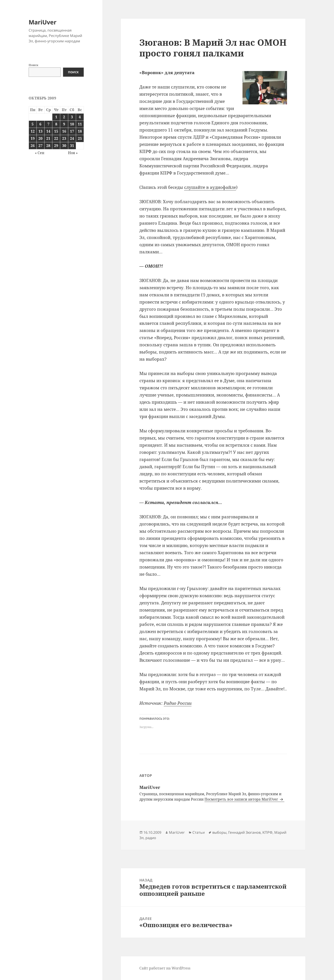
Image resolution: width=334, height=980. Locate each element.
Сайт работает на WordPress (165, 968)
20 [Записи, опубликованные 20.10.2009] (40, 138)
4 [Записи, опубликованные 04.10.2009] (80, 117)
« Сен (40, 153)
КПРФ (267, 832)
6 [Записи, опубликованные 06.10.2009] (40, 124)
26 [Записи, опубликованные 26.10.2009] (33, 146)
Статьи (199, 832)
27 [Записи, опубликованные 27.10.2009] (40, 146)
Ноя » (73, 153)
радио (151, 838)
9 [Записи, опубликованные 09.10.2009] (64, 124)
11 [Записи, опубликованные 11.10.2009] (80, 124)
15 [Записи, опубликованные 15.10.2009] (56, 131)
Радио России (178, 703)
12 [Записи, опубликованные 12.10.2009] (33, 131)
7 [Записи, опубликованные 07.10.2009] (48, 124)
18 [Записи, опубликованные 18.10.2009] (80, 131)
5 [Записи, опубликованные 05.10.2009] (33, 124)
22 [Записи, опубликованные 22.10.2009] (56, 138)
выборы (219, 832)
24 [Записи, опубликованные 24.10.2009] (72, 138)
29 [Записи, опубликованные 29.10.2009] (56, 146)
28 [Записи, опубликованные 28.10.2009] (48, 146)
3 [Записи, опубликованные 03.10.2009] (72, 117)
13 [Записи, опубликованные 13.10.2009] (40, 131)
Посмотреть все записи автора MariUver (242, 799)
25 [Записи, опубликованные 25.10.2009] (80, 138)
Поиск (33, 65)
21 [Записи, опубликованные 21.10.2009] (48, 138)
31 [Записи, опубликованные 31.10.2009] (72, 146)
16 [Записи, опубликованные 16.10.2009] (64, 131)
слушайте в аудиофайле (210, 187)
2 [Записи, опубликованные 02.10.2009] (64, 117)
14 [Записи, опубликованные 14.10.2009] (48, 131)
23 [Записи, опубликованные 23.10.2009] (64, 138)
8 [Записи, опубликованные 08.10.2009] (56, 124)
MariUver (43, 22)
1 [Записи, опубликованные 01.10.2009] (56, 117)
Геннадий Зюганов (244, 832)
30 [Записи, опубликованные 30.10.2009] (64, 146)
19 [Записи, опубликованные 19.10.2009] (33, 138)
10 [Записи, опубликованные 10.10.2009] (72, 124)
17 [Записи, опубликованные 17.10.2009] (72, 131)
